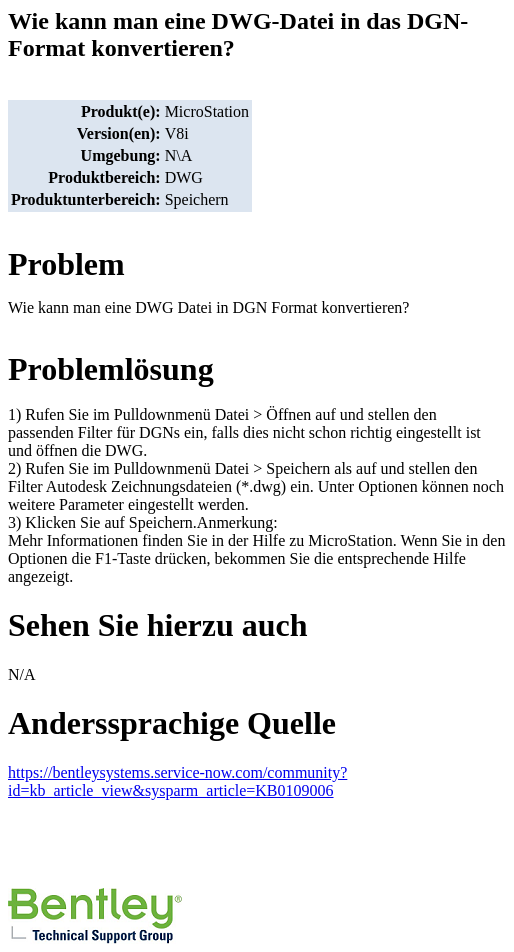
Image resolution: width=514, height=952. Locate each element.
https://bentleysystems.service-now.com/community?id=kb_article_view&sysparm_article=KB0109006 (177, 781)
